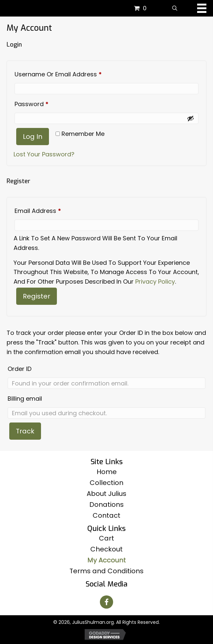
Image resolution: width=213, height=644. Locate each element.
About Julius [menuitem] (106, 494)
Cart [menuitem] (106, 538)
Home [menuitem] (107, 472)
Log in (33, 137)
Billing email (25, 399)
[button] (106, 602)
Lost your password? (44, 154)
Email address (51, 210)
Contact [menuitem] (106, 515)
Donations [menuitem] (106, 504)
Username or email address (71, 73)
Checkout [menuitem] (106, 549)
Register (37, 296)
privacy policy (155, 282)
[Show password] (191, 118)
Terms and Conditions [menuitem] (106, 571)
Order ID (20, 369)
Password (44, 103)
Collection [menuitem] (106, 483)
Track (25, 431)
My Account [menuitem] (107, 560)
